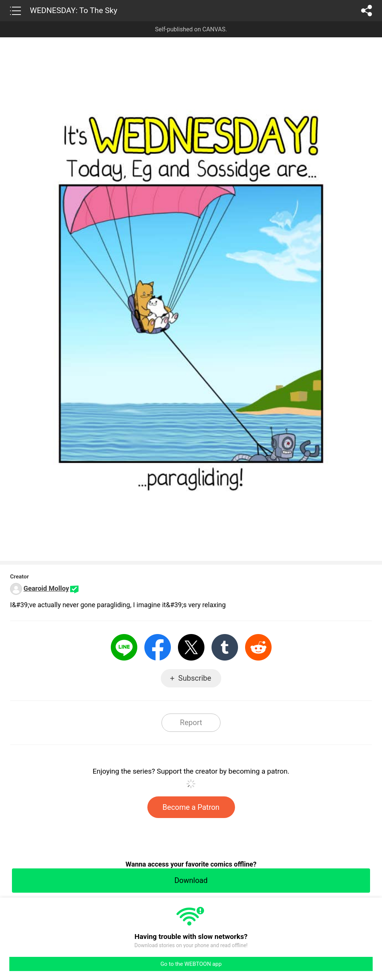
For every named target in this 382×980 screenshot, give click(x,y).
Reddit (258, 647)
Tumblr (225, 647)
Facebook (158, 647)
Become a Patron (191, 807)
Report (191, 722)
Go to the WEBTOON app (191, 964)
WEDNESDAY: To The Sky (73, 10)
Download (191, 880)
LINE (124, 647)
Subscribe (195, 678)
